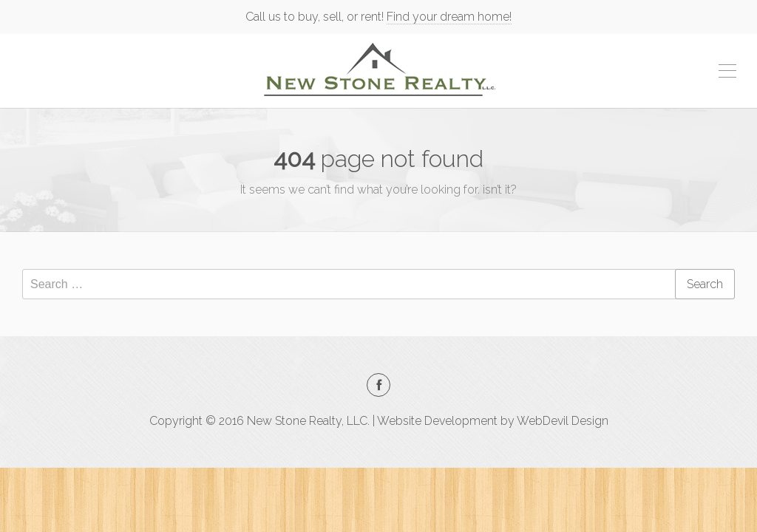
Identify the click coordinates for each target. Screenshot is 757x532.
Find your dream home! (449, 17)
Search (705, 284)
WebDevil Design (563, 421)
